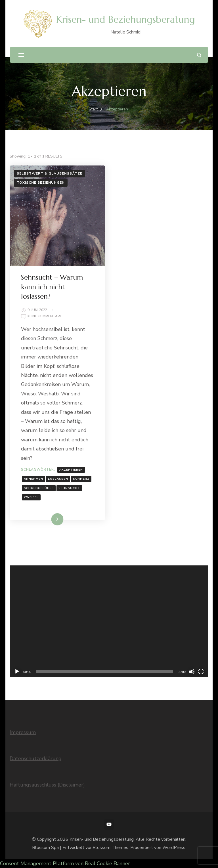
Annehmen (33, 479)
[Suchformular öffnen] (199, 55)
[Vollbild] (201, 672)
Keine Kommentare (45, 316)
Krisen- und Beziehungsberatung (125, 19)
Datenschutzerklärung (36, 758)
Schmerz (81, 479)
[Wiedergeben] (17, 672)
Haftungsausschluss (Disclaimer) (47, 785)
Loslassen (58, 479)
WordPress (174, 848)
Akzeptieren (71, 470)
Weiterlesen (48, 519)
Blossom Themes (110, 848)
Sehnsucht (69, 488)
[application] (109, 621)
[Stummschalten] (192, 672)
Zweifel (31, 497)
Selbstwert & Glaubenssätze (50, 173)
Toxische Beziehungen (41, 183)
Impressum (23, 732)
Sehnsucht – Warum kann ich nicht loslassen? (52, 287)
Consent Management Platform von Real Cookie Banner (65, 863)
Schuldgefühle (39, 488)
